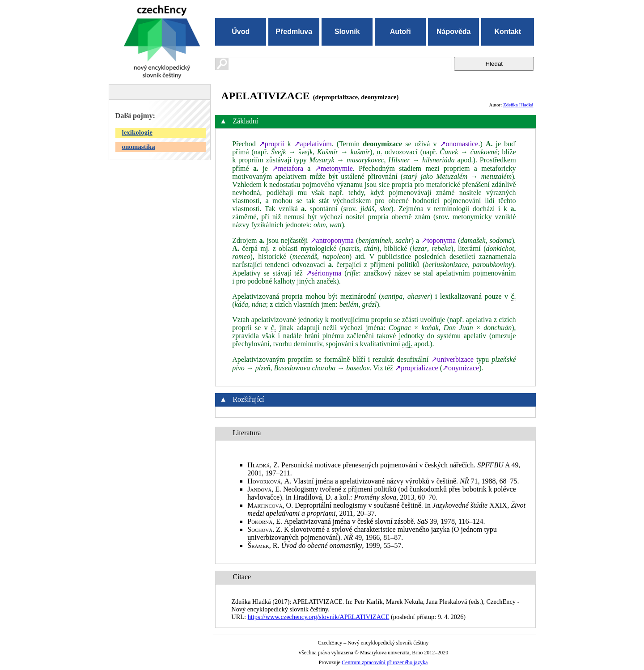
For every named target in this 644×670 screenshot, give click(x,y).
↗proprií (272, 144)
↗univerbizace (452, 359)
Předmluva (294, 32)
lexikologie (137, 132)
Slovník (347, 32)
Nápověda (453, 32)
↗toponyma (439, 240)
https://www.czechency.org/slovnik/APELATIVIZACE (319, 617)
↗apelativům (313, 144)
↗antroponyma (332, 240)
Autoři (400, 32)
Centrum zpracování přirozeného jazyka (385, 662)
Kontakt (508, 32)
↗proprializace (417, 368)
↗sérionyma (324, 273)
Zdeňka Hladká (518, 105)
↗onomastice (459, 144)
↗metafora (288, 168)
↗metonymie (334, 168)
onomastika (139, 147)
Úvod (241, 32)
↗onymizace (461, 368)
